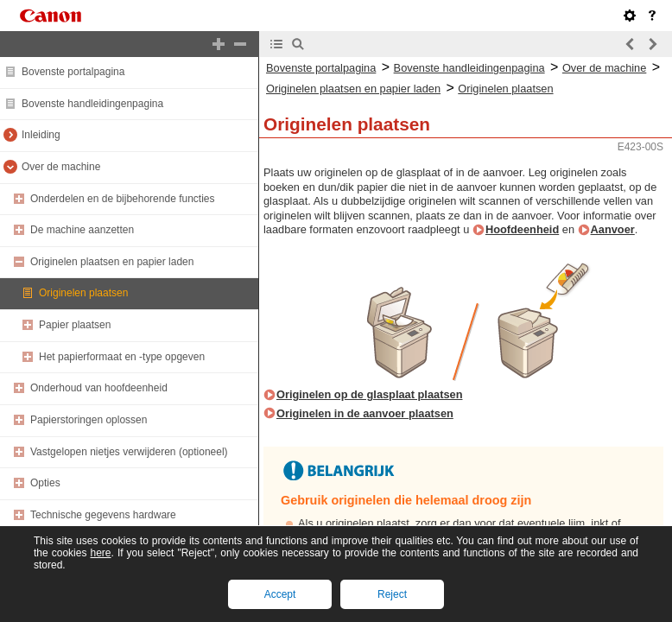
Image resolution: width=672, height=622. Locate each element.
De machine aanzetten (82, 230)
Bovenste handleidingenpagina (92, 104)
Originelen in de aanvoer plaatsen (365, 413)
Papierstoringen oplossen (89, 420)
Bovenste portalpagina (73, 72)
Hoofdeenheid (522, 229)
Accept (280, 594)
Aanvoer (613, 229)
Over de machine (61, 167)
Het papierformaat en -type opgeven (122, 357)
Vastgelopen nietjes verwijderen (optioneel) (129, 452)
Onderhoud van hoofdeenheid (99, 388)
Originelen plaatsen (83, 293)
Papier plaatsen (75, 325)
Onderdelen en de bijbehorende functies (123, 199)
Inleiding (41, 135)
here (100, 553)
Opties (45, 483)
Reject (392, 594)
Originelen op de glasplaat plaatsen (369, 394)
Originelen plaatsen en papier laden (112, 262)
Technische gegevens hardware (103, 515)
